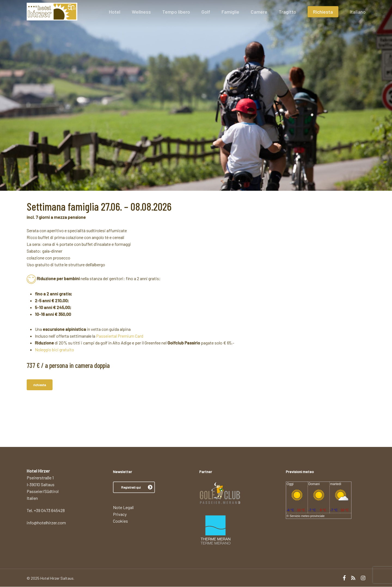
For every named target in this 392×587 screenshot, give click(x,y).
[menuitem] (358, 20)
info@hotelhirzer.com (46, 523)
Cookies (120, 521)
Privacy (120, 514)
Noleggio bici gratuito (54, 350)
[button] (134, 488)
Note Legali (123, 508)
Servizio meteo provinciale (307, 516)
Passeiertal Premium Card (120, 336)
